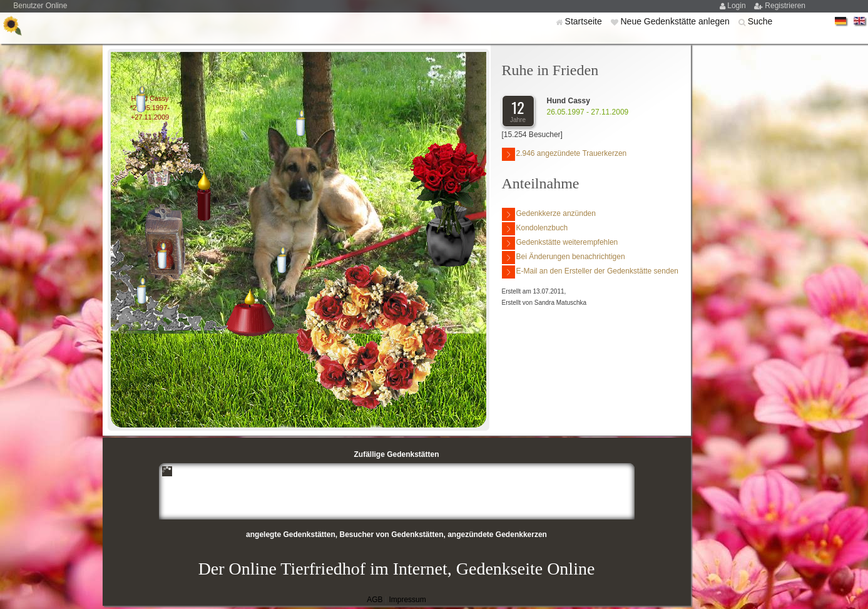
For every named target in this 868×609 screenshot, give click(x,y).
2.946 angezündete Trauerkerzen (564, 154)
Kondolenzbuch (535, 229)
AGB (375, 600)
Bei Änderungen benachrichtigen (564, 258)
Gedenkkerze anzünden (549, 214)
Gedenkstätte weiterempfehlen (560, 243)
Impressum (407, 600)
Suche (760, 21)
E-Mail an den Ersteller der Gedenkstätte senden (590, 272)
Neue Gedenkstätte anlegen (676, 21)
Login (738, 6)
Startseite (585, 21)
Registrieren (785, 6)
